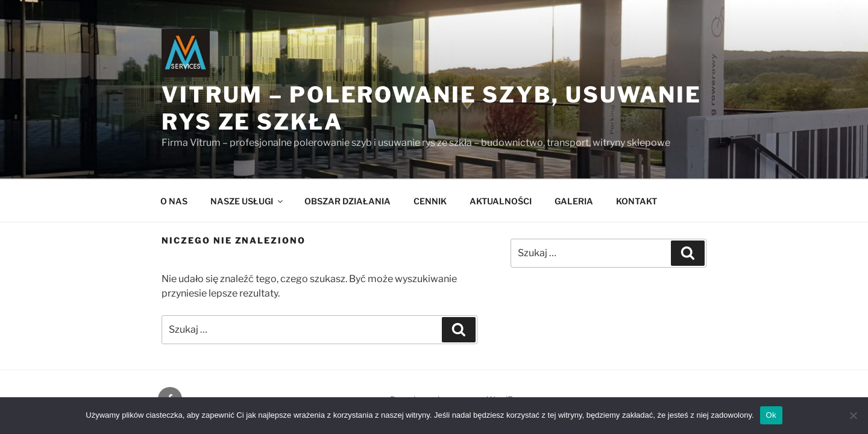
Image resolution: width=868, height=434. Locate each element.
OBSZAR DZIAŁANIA (348, 201)
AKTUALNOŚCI (501, 201)
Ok (771, 415)
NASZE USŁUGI (247, 201)
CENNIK (430, 201)
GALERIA (574, 201)
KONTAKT (637, 201)
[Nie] (853, 415)
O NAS (174, 201)
